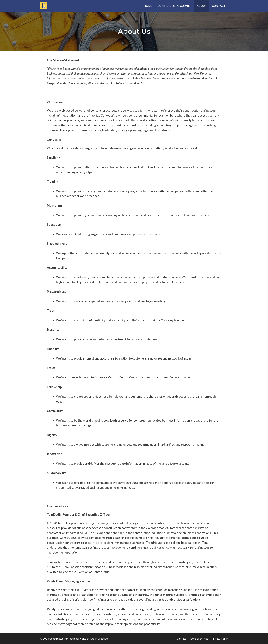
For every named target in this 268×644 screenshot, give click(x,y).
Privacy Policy (220, 639)
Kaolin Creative (99, 639)
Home (148, 6)
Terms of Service (199, 639)
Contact (219, 6)
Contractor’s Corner (175, 6)
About (202, 6)
